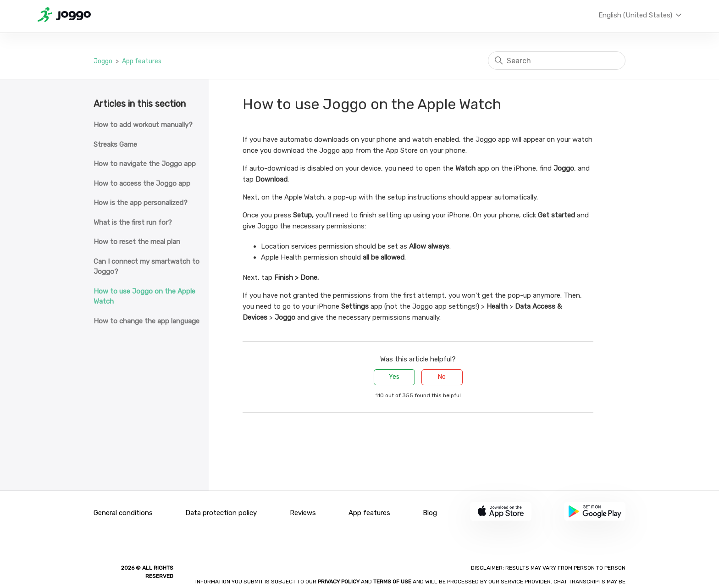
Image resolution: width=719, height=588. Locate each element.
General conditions (123, 513)
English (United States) (641, 15)
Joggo (103, 61)
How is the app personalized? (141, 203)
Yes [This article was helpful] (394, 377)
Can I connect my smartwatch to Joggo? (147, 267)
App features (142, 61)
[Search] (557, 61)
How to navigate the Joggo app (145, 164)
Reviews (303, 513)
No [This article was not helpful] (442, 377)
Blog (430, 513)
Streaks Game (115, 144)
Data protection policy (221, 513)
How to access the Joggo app (142, 183)
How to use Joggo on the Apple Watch (144, 297)
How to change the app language (147, 321)
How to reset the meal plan (137, 242)
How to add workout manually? (143, 125)
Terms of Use (392, 582)
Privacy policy (339, 582)
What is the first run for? (133, 222)
